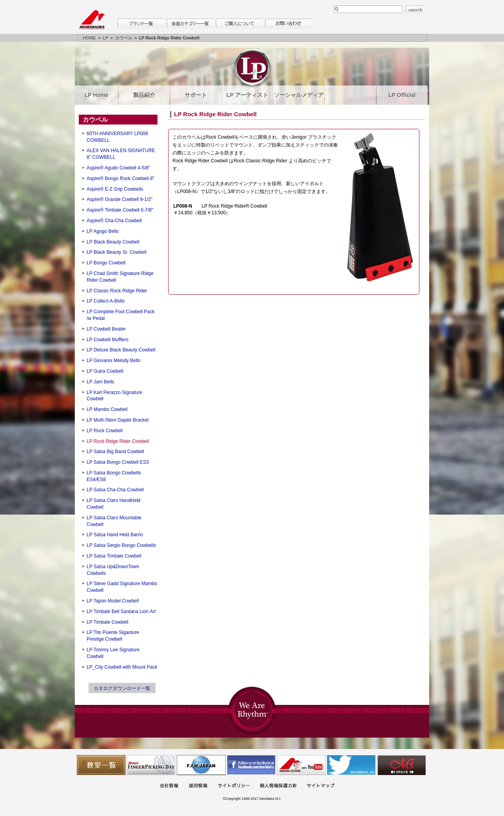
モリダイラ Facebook (251, 765)
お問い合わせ (289, 23)
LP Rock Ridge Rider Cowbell (118, 441)
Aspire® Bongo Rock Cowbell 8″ (120, 178)
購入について (239, 23)
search (415, 9)
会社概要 (169, 786)
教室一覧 (101, 765)
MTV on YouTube (301, 765)
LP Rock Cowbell (105, 431)
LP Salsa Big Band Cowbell (115, 452)
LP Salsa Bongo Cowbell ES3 (118, 462)
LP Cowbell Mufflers (107, 340)
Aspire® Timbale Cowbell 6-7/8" (120, 210)
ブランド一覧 (141, 23)
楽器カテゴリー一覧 (190, 23)
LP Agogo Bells (103, 231)
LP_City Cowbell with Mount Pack (122, 667)
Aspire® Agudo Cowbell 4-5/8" (118, 168)
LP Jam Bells (100, 382)
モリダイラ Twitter (351, 765)
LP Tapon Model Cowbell (113, 601)
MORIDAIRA (92, 20)
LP (106, 38)
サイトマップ (321, 786)
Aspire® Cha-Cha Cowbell (114, 221)
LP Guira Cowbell (105, 371)
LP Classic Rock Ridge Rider (117, 291)
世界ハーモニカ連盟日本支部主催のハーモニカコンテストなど (201, 765)
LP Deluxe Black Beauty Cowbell (121, 350)
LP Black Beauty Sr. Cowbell (117, 252)
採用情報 (198, 786)
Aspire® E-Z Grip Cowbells (115, 189)
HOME (90, 38)
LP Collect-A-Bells (106, 301)
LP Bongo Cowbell (106, 263)
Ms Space (401, 765)
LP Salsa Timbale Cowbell (114, 556)
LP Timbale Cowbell (107, 622)
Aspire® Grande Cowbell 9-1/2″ (120, 199)
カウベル (124, 38)
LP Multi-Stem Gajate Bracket (118, 420)
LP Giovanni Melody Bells (114, 361)
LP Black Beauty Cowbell (113, 242)
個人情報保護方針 (278, 786)
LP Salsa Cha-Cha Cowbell (115, 490)
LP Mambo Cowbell (107, 409)
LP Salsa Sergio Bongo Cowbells (121, 545)
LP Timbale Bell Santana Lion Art (121, 612)
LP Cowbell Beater (106, 329)
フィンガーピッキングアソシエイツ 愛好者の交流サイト (151, 765)
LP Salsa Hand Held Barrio (115, 535)
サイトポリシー (234, 786)
